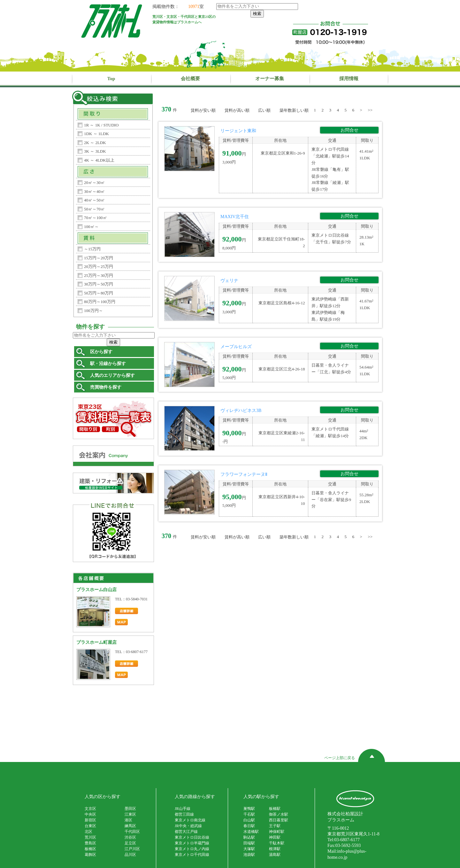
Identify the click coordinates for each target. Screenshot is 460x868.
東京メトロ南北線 (190, 820)
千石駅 (249, 814)
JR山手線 (183, 809)
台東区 (90, 826)
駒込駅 (249, 837)
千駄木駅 (277, 843)
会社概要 (190, 79)
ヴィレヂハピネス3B (241, 411)
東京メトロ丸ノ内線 (192, 849)
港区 (128, 820)
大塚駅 (249, 849)
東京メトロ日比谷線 (192, 837)
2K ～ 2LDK (95, 143)
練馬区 (130, 826)
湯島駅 (275, 855)
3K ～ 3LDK (95, 151)
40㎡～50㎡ (94, 200)
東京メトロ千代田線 (192, 855)
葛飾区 (90, 855)
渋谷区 (130, 837)
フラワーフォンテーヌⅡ (244, 474)
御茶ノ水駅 (279, 814)
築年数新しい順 (294, 110)
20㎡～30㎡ (94, 183)
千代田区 (132, 832)
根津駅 (275, 849)
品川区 (130, 855)
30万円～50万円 (99, 284)
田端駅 (249, 843)
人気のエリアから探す (112, 375)
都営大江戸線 (186, 832)
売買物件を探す (106, 387)
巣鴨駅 (249, 809)
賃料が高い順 (237, 110)
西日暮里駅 (279, 820)
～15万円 (92, 249)
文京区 (90, 809)
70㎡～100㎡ (96, 218)
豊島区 (90, 843)
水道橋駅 (251, 832)
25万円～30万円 (99, 275)
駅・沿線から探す (108, 364)
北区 (88, 832)
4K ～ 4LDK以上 (99, 160)
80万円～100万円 (100, 302)
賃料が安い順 (203, 110)
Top (111, 79)
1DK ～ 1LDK (96, 134)
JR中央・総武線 (188, 826)
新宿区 (90, 820)
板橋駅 (275, 809)
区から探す (101, 352)
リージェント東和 (238, 131)
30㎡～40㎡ (94, 191)
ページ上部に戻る (355, 758)
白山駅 (249, 820)
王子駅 (275, 826)
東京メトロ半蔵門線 (192, 843)
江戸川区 (132, 849)
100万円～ (93, 311)
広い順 (264, 110)
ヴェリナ (229, 281)
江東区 (130, 814)
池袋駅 (249, 855)
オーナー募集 (270, 79)
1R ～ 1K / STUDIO (101, 125)
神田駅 (275, 837)
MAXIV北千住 (235, 217)
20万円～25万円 (99, 266)
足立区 (130, 843)
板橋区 (90, 849)
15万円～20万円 (99, 258)
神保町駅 (277, 832)
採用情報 (349, 79)
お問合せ (349, 130)
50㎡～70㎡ (94, 209)
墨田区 (130, 809)
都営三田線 (184, 814)
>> (370, 110)
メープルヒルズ (236, 347)
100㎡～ (91, 227)
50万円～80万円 (99, 293)
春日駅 (249, 826)
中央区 (90, 814)
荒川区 (90, 837)
